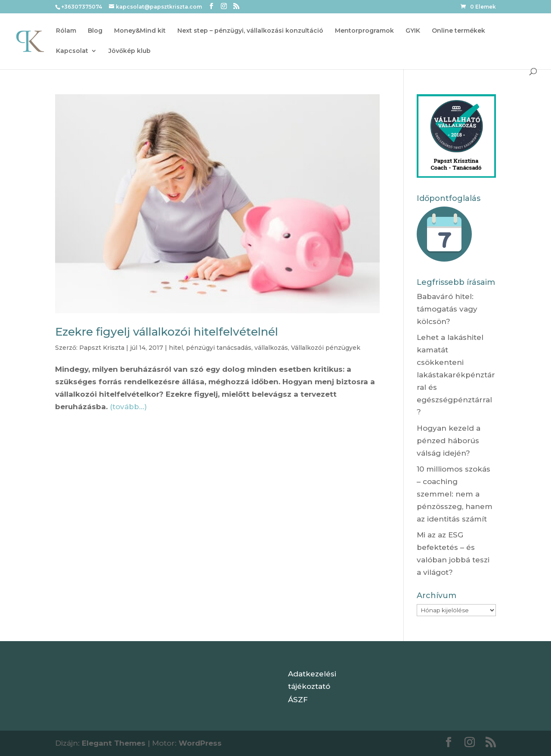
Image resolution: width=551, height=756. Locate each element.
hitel (176, 348)
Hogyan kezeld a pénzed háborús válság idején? (449, 441)
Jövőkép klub (130, 51)
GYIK (413, 31)
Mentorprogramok (364, 31)
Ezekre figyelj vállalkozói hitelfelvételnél (167, 332)
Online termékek (458, 31)
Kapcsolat (72, 51)
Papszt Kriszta (102, 348)
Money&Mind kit (140, 31)
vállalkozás (271, 348)
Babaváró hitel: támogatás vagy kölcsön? (447, 309)
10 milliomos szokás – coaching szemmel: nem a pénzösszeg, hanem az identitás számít (455, 494)
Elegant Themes (114, 743)
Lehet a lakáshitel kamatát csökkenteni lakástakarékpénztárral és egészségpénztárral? (456, 375)
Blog (95, 31)
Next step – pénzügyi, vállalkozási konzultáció (250, 31)
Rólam (66, 31)
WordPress (200, 743)
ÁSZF (298, 700)
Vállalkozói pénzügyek (326, 348)
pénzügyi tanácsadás (219, 348)
